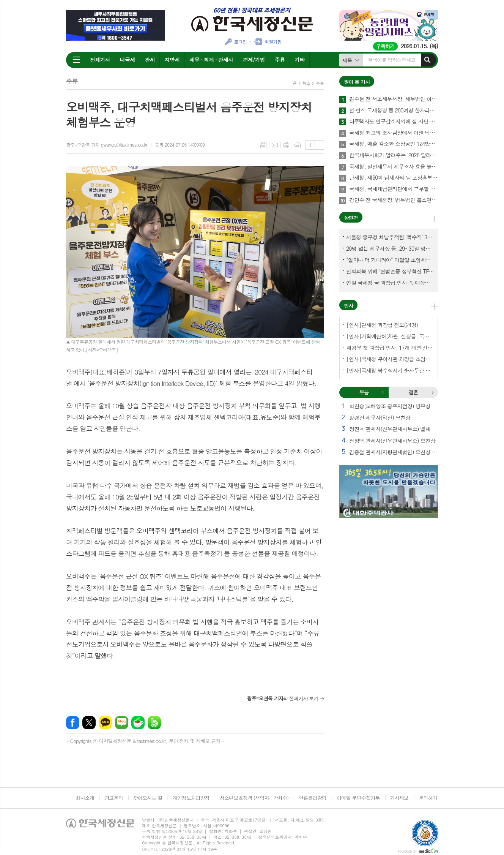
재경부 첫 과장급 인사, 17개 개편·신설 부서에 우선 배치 (390, 348)
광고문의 (114, 798)
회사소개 (85, 798)
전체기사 (100, 60)
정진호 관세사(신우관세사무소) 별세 (390, 429)
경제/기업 (254, 60)
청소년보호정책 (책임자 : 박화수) (254, 798)
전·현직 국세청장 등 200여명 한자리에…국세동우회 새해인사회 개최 (394, 111)
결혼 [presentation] (413, 392)
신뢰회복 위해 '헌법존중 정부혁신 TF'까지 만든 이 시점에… (390, 271)
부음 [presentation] (364, 392)
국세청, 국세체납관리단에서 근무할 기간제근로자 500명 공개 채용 (394, 189)
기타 (299, 60)
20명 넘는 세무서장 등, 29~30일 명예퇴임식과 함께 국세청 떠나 (390, 248)
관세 (150, 60)
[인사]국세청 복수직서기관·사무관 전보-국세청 (390, 370)
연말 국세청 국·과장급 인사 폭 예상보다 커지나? (390, 283)
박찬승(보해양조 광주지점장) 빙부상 (390, 406)
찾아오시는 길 (148, 798)
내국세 (127, 60)
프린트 (286, 145)
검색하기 (427, 60)
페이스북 (73, 723)
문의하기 (428, 798)
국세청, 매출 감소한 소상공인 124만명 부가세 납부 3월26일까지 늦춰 (394, 144)
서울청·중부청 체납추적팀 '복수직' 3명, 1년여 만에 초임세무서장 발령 (390, 237)
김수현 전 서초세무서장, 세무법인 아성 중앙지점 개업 (394, 99)
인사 (348, 306)
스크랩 (298, 145)
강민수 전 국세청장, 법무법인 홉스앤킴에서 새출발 (394, 200)
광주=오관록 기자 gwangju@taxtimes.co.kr (107, 145)
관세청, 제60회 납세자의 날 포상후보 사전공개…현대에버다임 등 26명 (394, 178)
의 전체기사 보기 (283, 698)
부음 (383, 392)
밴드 (154, 723)
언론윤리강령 (313, 798)
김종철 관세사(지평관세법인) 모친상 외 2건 (394, 452)
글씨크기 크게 (310, 145)
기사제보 (399, 798)
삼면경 (351, 218)
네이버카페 (138, 723)
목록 (263, 145)
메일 (275, 145)
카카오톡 (105, 723)
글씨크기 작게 (319, 145)
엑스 (89, 723)
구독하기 (385, 46)
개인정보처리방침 (191, 798)
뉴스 (306, 83)
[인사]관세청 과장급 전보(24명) (382, 325)
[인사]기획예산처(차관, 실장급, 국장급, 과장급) (390, 336)
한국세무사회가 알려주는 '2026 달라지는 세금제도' (394, 155)
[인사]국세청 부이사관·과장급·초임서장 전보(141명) (390, 359)
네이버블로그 (122, 723)
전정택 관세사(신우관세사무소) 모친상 (392, 441)
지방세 (172, 60)
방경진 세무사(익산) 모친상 (380, 417)
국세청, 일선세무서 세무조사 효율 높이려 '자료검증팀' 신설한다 (394, 167)
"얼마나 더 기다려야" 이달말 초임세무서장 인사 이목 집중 (390, 260)
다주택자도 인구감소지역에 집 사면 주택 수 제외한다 (394, 122)
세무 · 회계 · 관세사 (211, 60)
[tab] (364, 392)
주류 (280, 60)
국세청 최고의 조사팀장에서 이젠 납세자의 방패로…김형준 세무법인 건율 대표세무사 (394, 133)
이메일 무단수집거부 (358, 798)
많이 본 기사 (357, 82)
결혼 (432, 392)
